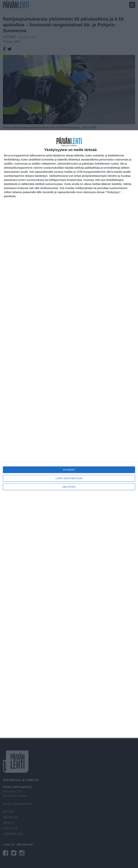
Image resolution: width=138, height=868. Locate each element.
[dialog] (69, 434)
